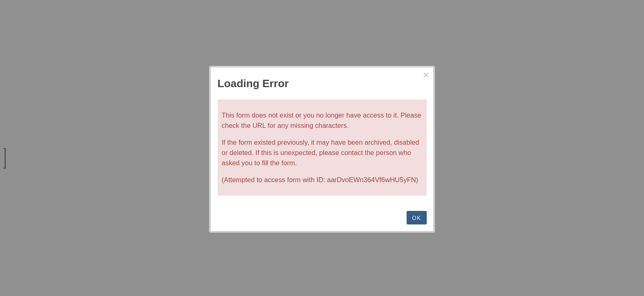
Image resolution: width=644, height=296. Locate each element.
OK (417, 218)
